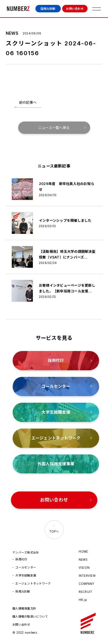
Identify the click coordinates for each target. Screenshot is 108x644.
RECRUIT (86, 592)
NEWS (83, 560)
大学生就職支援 (26, 575)
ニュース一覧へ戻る (54, 128)
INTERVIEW (87, 576)
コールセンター (26, 567)
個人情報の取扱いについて (30, 616)
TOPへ (54, 531)
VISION (84, 568)
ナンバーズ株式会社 (18, 9)
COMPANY (87, 584)
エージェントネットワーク (33, 583)
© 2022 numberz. (25, 633)
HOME (83, 552)
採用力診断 (48, 9)
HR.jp (83, 600)
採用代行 (21, 559)
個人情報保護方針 (24, 608)
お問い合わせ (75, 9)
